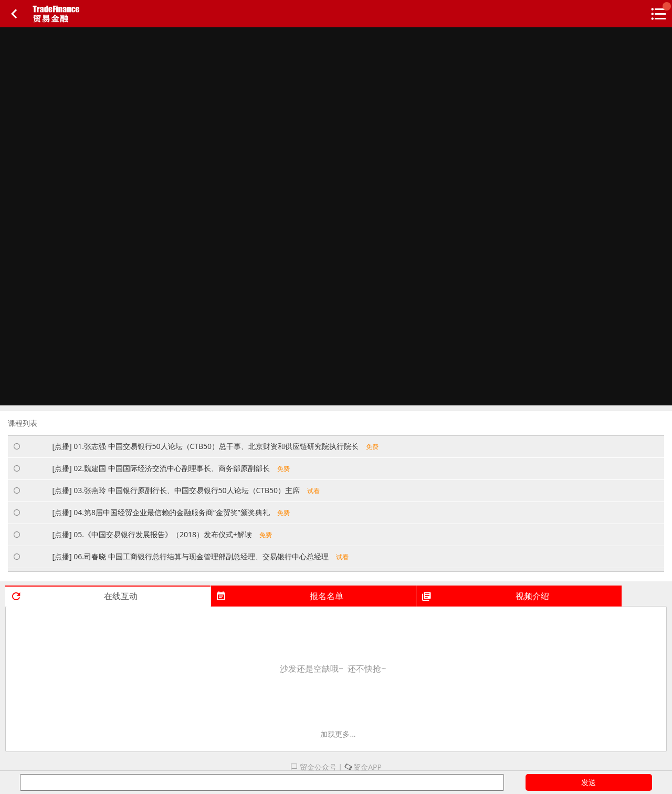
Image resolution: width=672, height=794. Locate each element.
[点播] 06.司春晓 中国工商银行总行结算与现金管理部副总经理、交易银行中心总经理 (200, 556)
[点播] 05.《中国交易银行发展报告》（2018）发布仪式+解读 (162, 534)
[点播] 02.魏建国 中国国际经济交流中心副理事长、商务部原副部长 (171, 468)
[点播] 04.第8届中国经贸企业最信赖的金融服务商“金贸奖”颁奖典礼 (171, 512)
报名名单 (280, 596)
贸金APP (363, 767)
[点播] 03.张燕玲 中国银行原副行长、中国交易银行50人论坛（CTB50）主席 (186, 490)
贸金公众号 (313, 767)
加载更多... (338, 734)
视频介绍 (485, 596)
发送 (589, 782)
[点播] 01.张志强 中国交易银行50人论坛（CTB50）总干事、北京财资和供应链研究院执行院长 (215, 446)
